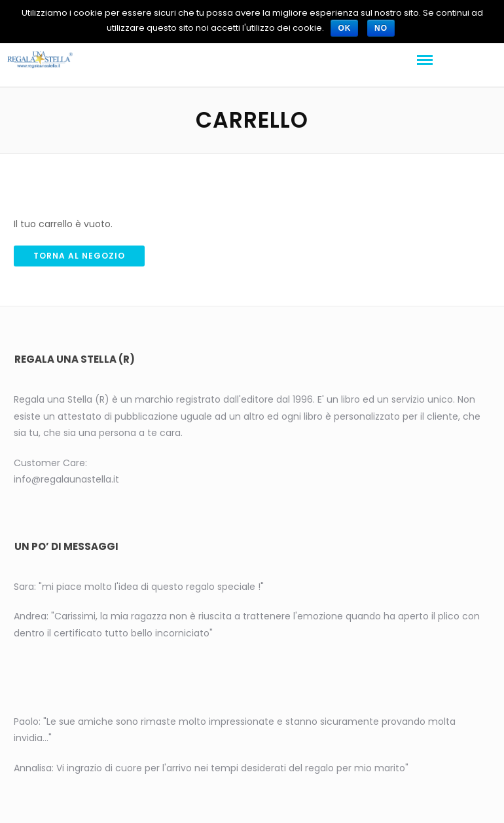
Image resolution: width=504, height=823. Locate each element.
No (381, 28)
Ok (344, 28)
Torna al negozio (79, 256)
